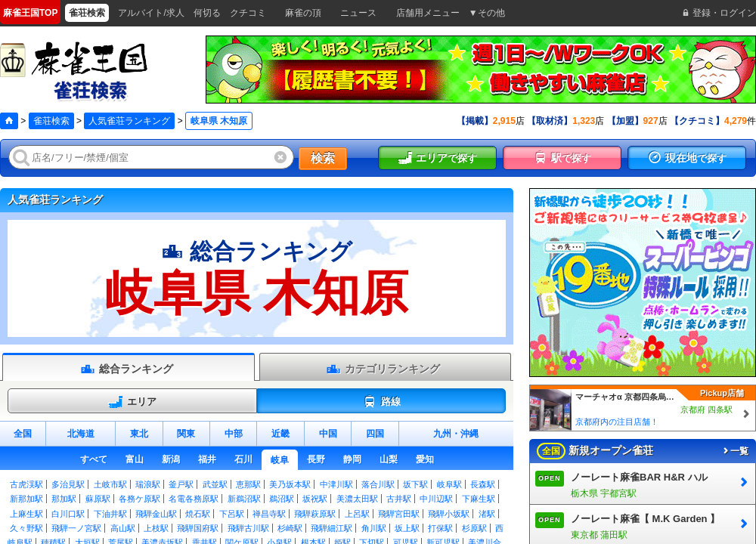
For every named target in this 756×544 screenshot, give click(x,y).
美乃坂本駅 (290, 484)
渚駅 (487, 514)
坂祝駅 (315, 499)
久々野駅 (26, 528)
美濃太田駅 (357, 499)
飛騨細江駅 (332, 528)
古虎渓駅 (26, 484)
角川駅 (374, 528)
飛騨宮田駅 (399, 514)
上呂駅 (357, 514)
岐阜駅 (449, 484)
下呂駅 (232, 514)
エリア (132, 402)
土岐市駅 (110, 484)
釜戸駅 (181, 484)
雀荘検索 (51, 121)
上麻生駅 (26, 514)
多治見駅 (68, 484)
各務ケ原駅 (139, 499)
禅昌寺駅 (269, 514)
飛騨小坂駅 (449, 514)
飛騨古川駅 (248, 528)
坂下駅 (415, 484)
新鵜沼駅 (244, 499)
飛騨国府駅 (198, 528)
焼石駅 (198, 514)
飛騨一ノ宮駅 (76, 528)
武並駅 (215, 484)
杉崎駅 (290, 528)
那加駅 (64, 499)
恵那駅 (248, 484)
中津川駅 (336, 484)
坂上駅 (407, 528)
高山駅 (123, 528)
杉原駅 (474, 528)
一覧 (735, 451)
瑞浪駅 (148, 484)
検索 (323, 158)
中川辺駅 (436, 499)
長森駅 (483, 484)
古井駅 (399, 499)
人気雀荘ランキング (129, 121)
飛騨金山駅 (156, 514)
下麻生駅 (479, 499)
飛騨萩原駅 (315, 514)
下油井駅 (110, 514)
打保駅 (440, 528)
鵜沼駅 (282, 499)
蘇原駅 (98, 499)
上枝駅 (156, 528)
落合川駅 (378, 484)
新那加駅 (26, 499)
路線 (381, 402)
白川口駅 (68, 514)
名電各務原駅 (194, 499)
